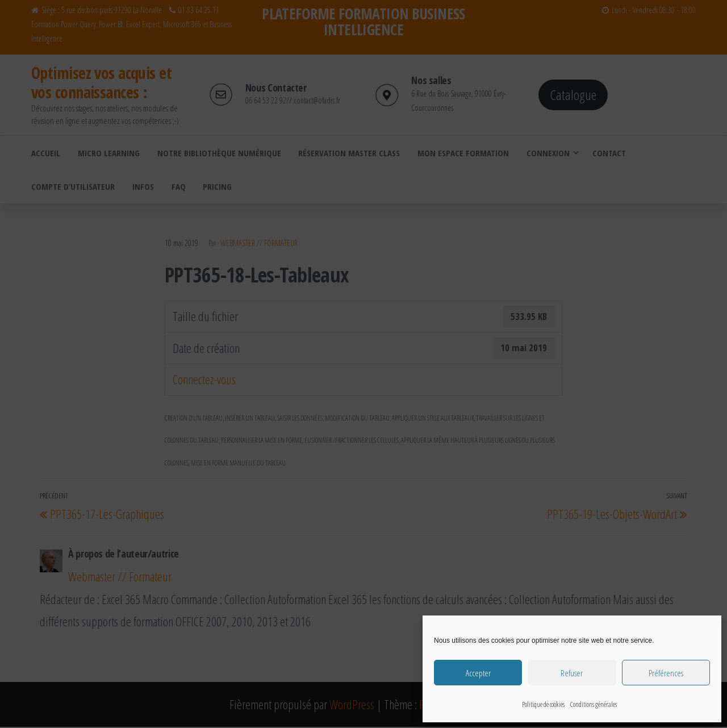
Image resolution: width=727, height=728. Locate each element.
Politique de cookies (543, 704)
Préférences (666, 673)
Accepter (478, 673)
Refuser (572, 673)
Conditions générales (594, 704)
